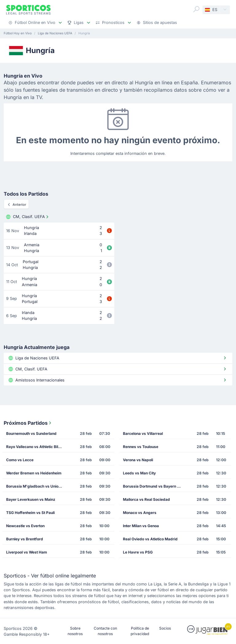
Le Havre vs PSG (138, 552)
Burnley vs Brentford (25, 539)
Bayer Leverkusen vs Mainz (31, 499)
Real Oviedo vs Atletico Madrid (150, 539)
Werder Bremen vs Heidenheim (34, 473)
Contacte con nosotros (105, 631)
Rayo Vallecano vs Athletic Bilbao (35, 447)
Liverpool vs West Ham (27, 552)
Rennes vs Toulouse (141, 447)
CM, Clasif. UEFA (28, 217)
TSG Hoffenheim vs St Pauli (30, 513)
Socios (165, 628)
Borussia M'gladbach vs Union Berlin (37, 486)
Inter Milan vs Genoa (141, 526)
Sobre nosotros (75, 631)
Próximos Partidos (28, 423)
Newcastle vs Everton (25, 526)
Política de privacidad (140, 631)
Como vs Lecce (20, 460)
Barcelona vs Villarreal (143, 433)
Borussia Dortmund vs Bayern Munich (154, 486)
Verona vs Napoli (138, 460)
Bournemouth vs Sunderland (31, 433)
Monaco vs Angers (140, 513)
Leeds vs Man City (139, 473)
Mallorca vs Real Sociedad (146, 499)
